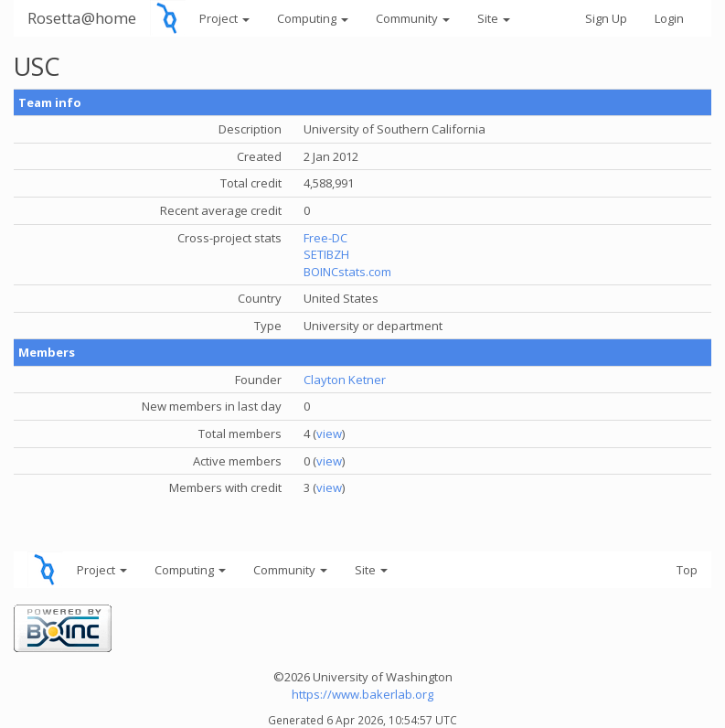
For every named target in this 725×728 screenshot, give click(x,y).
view (329, 434)
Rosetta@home (82, 18)
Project (224, 18)
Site (494, 18)
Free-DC (325, 238)
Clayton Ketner (345, 380)
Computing (313, 18)
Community (413, 18)
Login (669, 18)
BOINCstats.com (347, 272)
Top (687, 570)
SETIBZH (326, 254)
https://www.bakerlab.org (362, 694)
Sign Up (606, 18)
